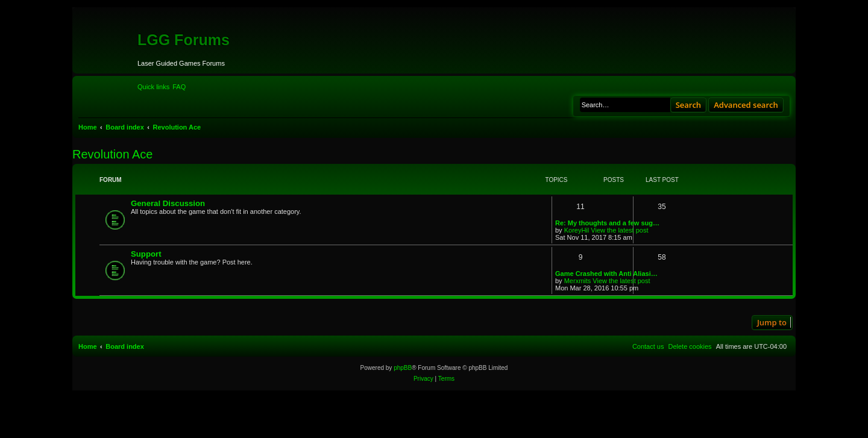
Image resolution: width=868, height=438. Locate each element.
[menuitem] (179, 87)
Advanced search (746, 105)
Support (146, 254)
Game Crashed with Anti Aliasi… (606, 274)
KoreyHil (577, 230)
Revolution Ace (112, 154)
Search (689, 105)
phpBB (403, 368)
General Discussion (168, 203)
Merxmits (578, 281)
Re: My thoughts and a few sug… (607, 223)
